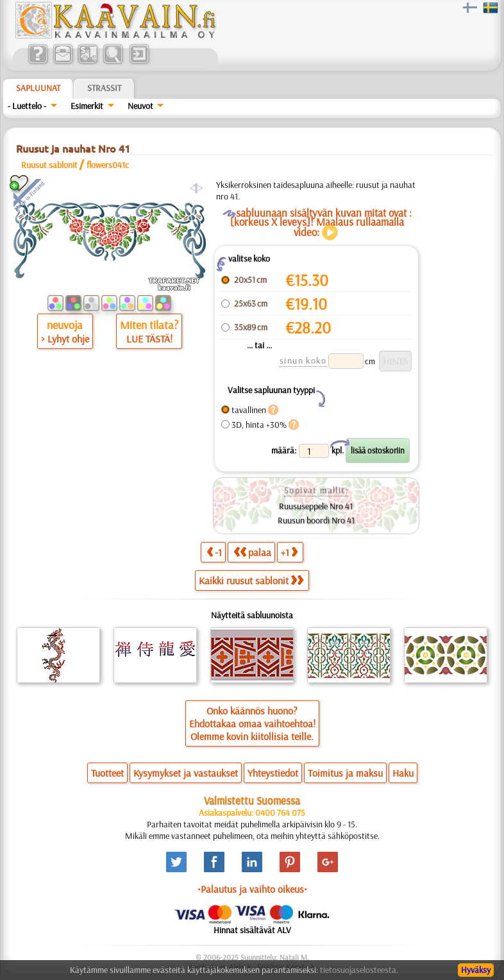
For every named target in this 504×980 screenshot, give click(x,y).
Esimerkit (87, 106)
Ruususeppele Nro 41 (316, 506)
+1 (289, 552)
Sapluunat (38, 88)
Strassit (104, 88)
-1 (214, 552)
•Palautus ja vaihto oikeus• (252, 889)
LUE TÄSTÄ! (149, 339)
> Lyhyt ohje (65, 339)
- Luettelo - (27, 106)
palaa (252, 552)
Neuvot (140, 106)
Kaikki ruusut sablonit (251, 580)
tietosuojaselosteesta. (359, 970)
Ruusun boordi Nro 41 (316, 520)
